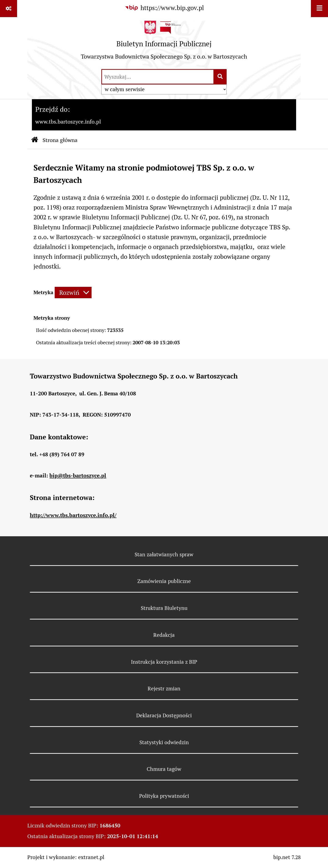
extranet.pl (91, 857)
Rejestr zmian (164, 689)
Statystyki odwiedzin (164, 742)
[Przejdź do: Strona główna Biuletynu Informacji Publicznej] (35, 140)
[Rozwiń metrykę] (73, 293)
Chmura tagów (164, 769)
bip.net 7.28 (287, 857)
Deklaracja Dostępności (164, 715)
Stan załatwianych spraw (164, 554)
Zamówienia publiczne (164, 581)
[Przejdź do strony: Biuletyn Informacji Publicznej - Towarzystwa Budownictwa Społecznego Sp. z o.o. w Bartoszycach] (164, 43)
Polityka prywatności (164, 796)
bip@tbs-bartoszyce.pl (78, 475)
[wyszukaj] (158, 77)
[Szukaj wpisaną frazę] (220, 77)
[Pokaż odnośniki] (9, 9)
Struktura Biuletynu (164, 608)
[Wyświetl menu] (319, 9)
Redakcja (164, 635)
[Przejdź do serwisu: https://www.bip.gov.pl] (164, 8)
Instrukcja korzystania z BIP (164, 662)
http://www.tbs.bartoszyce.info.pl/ (73, 515)
